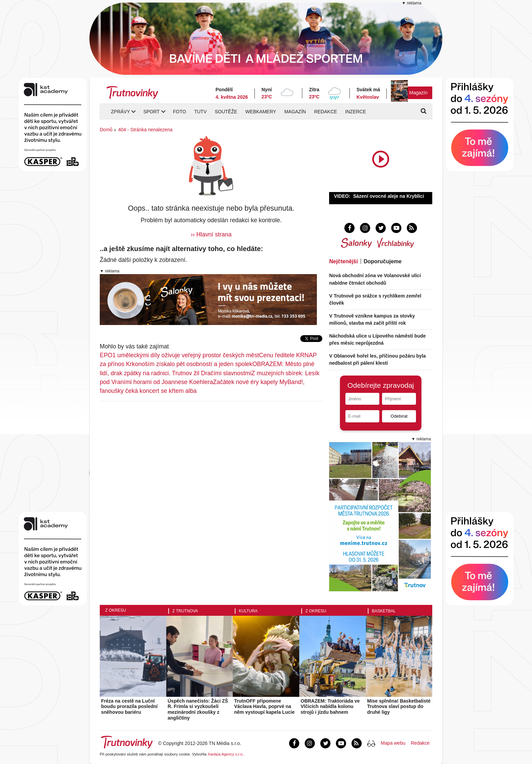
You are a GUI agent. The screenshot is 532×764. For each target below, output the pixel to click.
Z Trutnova (185, 611)
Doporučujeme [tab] (383, 261)
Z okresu (116, 610)
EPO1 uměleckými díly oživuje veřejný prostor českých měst (179, 355)
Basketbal (384, 611)
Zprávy (120, 112)
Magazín (418, 93)
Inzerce (355, 112)
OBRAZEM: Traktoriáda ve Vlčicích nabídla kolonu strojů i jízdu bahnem (330, 707)
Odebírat (399, 416)
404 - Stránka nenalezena (145, 130)
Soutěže (226, 112)
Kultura (248, 611)
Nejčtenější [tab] (343, 261)
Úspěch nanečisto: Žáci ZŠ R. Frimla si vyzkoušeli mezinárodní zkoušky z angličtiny (198, 709)
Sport (151, 112)
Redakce (326, 112)
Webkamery (261, 112)
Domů (106, 130)
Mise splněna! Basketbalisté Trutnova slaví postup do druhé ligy (399, 707)
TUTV (200, 112)
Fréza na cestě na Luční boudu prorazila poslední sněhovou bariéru (129, 707)
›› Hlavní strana (211, 234)
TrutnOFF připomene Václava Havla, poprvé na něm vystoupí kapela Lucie (264, 707)
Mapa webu (393, 743)
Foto (180, 112)
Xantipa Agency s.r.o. (226, 754)
